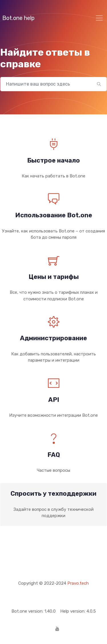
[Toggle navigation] (99, 18)
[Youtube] (57, 629)
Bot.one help (18, 18)
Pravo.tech (78, 583)
